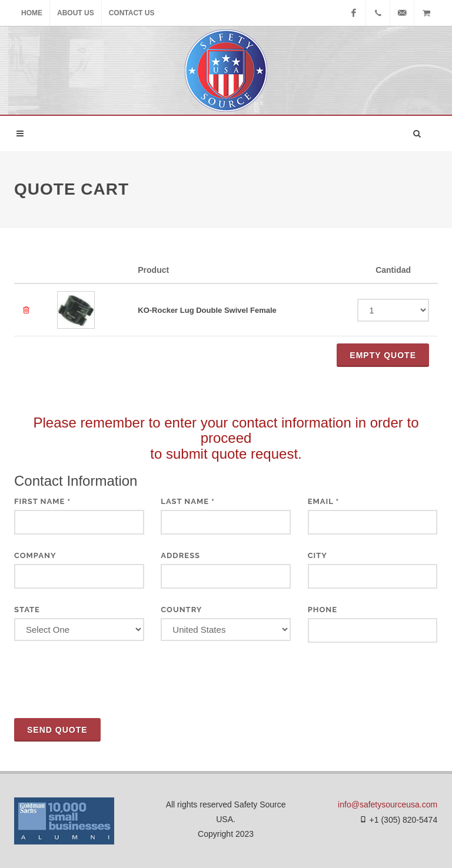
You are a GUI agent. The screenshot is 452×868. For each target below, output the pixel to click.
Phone (323, 610)
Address (180, 555)
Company (35, 555)
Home (32, 13)
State (27, 610)
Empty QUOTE (383, 355)
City (318, 555)
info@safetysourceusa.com (388, 804)
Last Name (188, 501)
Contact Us (132, 13)
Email (324, 501)
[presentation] (104, 680)
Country (181, 610)
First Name (42, 501)
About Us (76, 13)
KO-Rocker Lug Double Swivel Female (207, 310)
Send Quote (57, 730)
